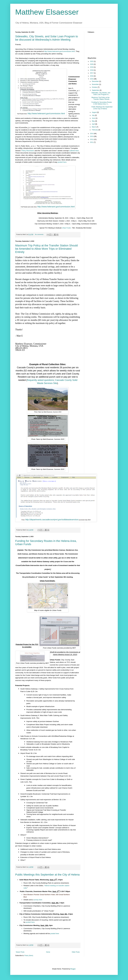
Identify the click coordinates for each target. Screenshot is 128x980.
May (93, 121)
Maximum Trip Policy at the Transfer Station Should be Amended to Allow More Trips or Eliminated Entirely (46, 249)
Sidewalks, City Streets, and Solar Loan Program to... (101, 94)
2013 (92, 136)
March (94, 127)
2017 (92, 73)
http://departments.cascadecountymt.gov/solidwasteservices (52, 520)
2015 (92, 79)
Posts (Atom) (29, 956)
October (95, 87)
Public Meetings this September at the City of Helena (47, 875)
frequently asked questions (40, 380)
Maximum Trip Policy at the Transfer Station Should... (101, 98)
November (96, 84)
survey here (38, 900)
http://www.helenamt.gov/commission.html (59, 51)
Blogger (73, 969)
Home (48, 952)
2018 (92, 70)
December (96, 81)
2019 (92, 67)
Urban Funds (66, 228)
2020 (92, 64)
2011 (92, 142)
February (95, 130)
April (94, 124)
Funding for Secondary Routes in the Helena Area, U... (102, 103)
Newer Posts (20, 952)
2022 (92, 61)
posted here (62, 162)
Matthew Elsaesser (47, 12)
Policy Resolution (28, 151)
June (94, 118)
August (94, 112)
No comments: (40, 234)
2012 (92, 139)
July (93, 115)
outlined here (74, 151)
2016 (92, 76)
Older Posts (76, 952)
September (96, 90)
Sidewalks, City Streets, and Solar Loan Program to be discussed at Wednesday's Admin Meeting (47, 38)
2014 (92, 134)
